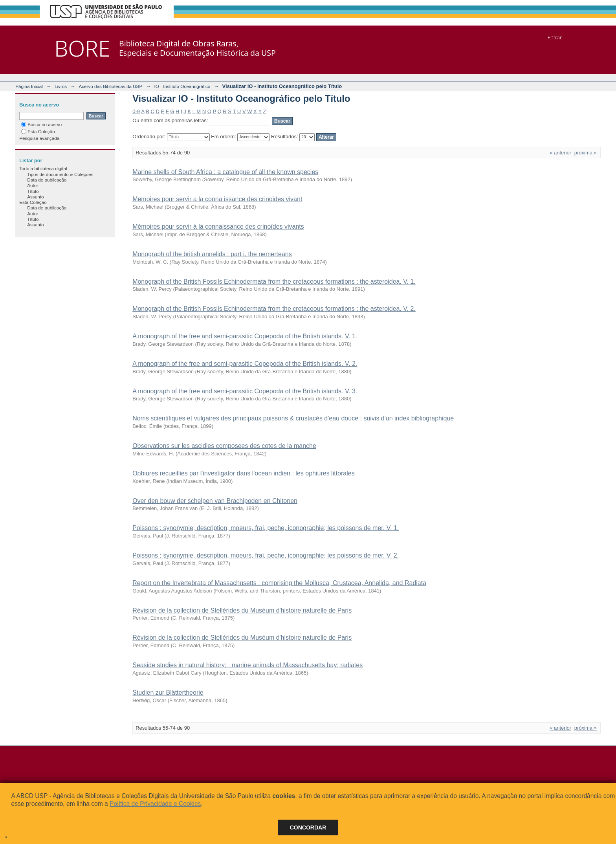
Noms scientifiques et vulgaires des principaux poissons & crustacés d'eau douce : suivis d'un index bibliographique (293, 418)
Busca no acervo (41, 124)
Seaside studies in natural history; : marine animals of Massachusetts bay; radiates (247, 665)
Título (33, 191)
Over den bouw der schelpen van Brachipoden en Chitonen (215, 501)
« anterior (560, 153)
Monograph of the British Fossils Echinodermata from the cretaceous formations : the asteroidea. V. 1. (274, 282)
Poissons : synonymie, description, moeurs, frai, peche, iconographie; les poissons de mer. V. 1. (266, 528)
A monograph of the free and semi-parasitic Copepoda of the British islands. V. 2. (245, 364)
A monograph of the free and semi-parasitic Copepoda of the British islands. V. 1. (245, 336)
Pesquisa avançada (39, 138)
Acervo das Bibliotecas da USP (110, 86)
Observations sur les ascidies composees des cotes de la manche (224, 446)
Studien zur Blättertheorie (168, 693)
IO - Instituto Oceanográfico (182, 86)
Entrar (555, 37)
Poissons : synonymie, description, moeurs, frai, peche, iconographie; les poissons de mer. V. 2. (266, 555)
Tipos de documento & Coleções (60, 174)
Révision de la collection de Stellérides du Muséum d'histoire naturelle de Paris (242, 610)
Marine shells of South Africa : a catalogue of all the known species (225, 172)
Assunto (35, 197)
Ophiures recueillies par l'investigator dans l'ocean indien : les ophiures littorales (244, 473)
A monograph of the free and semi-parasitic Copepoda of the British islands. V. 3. (245, 391)
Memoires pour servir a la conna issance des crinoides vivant (217, 199)
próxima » (586, 153)
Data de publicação (47, 180)
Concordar (308, 827)
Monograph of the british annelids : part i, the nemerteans (212, 254)
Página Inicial (29, 86)
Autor (33, 185)
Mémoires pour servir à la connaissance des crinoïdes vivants (218, 227)
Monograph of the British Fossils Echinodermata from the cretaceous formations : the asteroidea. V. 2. (274, 309)
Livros (61, 86)
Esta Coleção (38, 131)
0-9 (136, 111)
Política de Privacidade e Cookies (155, 804)
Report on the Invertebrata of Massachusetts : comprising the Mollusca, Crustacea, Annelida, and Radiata (279, 583)
